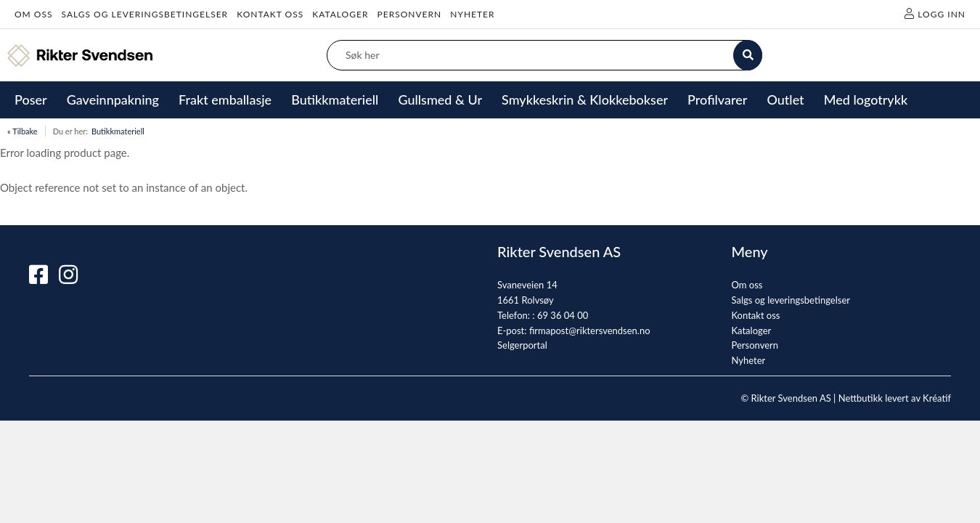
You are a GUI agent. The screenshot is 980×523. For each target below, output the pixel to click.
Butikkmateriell (118, 131)
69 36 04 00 (563, 315)
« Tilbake (23, 131)
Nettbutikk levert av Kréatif (895, 398)
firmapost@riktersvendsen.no (590, 331)
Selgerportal (522, 345)
